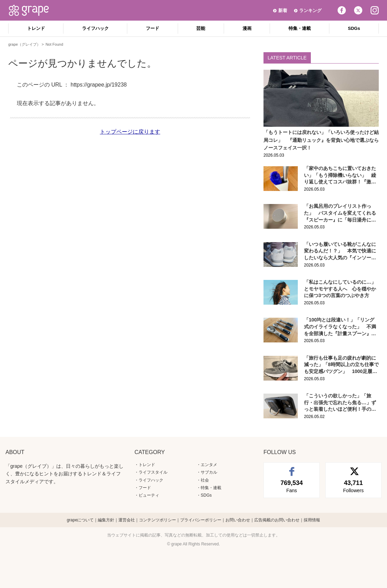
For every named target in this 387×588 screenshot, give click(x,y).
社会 (205, 480)
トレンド (36, 28)
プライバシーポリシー (201, 520)
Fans (292, 486)
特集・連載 (300, 28)
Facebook (342, 10)
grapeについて (80, 520)
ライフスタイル (153, 472)
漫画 (247, 28)
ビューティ (149, 495)
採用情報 (312, 520)
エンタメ (209, 465)
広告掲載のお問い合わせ (277, 520)
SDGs (354, 28)
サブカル (209, 472)
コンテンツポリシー (157, 520)
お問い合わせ (238, 520)
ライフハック (95, 28)
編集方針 (106, 520)
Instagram (375, 10)
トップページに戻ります (130, 132)
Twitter (358, 10)
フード (153, 28)
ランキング (310, 10)
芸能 (201, 28)
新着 (283, 10)
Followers (353, 486)
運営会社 (127, 520)
